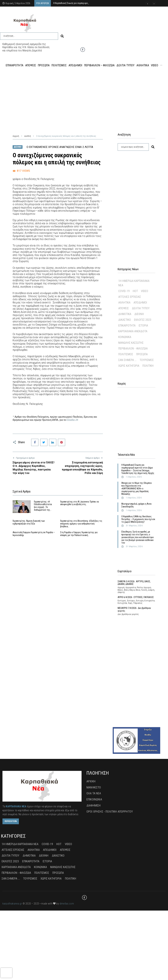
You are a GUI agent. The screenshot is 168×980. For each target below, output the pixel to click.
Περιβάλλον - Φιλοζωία (133, 348)
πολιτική (148, 366)
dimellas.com (67, 904)
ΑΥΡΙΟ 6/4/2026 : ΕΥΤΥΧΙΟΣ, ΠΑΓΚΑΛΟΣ (136, 597)
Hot (135, 291)
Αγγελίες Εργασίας (130, 297)
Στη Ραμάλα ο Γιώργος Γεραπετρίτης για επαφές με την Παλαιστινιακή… (79, 534)
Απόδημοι (140, 302)
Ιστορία (143, 325)
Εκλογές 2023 (143, 320)
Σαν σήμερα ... (127, 360)
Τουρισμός (147, 360)
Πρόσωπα (142, 354)
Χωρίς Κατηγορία (129, 366)
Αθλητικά (124, 302)
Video (145, 291)
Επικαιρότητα (127, 325)
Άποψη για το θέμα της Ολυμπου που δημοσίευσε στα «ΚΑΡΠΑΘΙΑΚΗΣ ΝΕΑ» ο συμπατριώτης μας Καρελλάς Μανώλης (137, 488)
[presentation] (6, 973)
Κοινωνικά (125, 337)
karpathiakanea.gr (12, 904)
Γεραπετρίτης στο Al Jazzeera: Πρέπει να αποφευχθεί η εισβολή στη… (79, 503)
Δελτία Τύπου (141, 308)
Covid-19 (124, 291)
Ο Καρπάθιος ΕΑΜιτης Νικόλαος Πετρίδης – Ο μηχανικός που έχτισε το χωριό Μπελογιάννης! (138, 519)
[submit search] (62, 36)
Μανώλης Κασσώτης (131, 343)
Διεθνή (28, 136)
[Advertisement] (84, 98)
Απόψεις (124, 308)
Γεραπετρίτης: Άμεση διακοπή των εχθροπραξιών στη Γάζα (29, 522)
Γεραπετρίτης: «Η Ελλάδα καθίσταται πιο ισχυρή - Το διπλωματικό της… (43, 506)
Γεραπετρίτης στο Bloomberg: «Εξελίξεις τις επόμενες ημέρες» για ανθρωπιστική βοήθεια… (81, 524)
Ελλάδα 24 (72, 420)
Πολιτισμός (126, 354)
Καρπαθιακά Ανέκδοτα (133, 331)
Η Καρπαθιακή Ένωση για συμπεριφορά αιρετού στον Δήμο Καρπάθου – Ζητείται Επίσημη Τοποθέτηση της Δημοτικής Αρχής (138, 469)
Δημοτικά (125, 314)
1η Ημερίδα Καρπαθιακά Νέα (134, 283)
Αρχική (16, 136)
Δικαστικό (125, 320)
